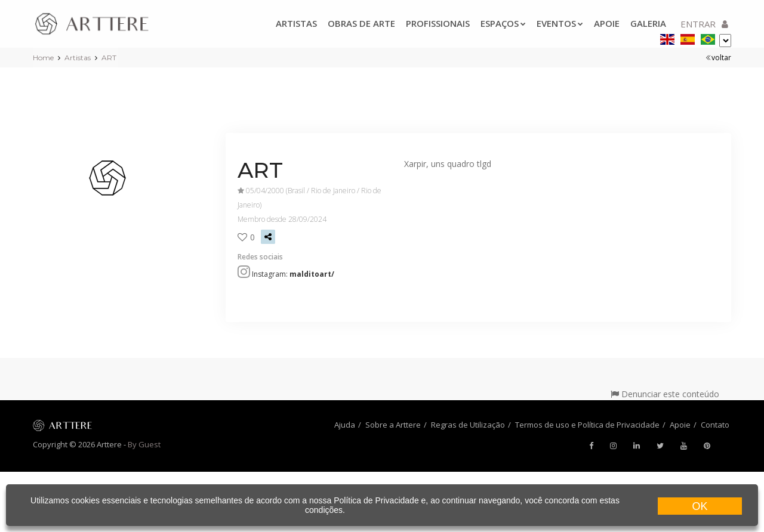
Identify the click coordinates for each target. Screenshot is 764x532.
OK (700, 506)
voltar (718, 58)
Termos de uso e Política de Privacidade (587, 425)
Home (43, 58)
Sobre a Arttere (393, 425)
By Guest (144, 444)
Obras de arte (361, 23)
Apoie (607, 23)
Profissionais (438, 23)
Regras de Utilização (468, 425)
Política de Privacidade (376, 500)
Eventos (560, 23)
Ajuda (345, 425)
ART (109, 58)
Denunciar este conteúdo (665, 394)
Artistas (296, 23)
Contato (715, 425)
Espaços (503, 23)
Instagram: (293, 274)
